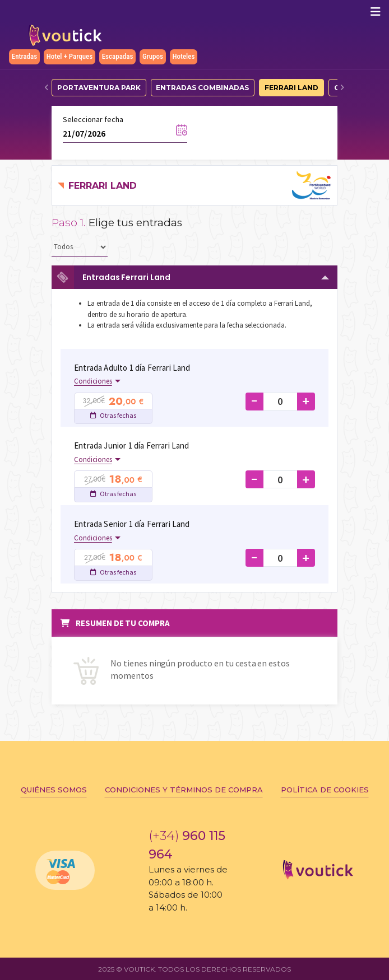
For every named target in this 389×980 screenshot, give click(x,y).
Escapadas (118, 56)
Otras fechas (113, 415)
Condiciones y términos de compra (184, 790)
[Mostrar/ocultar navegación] (376, 12)
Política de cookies (325, 790)
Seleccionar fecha (93, 119)
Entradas (24, 56)
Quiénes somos (54, 790)
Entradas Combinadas (202, 88)
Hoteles (184, 56)
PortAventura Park (99, 88)
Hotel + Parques (70, 56)
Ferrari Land (291, 88)
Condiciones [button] (93, 381)
